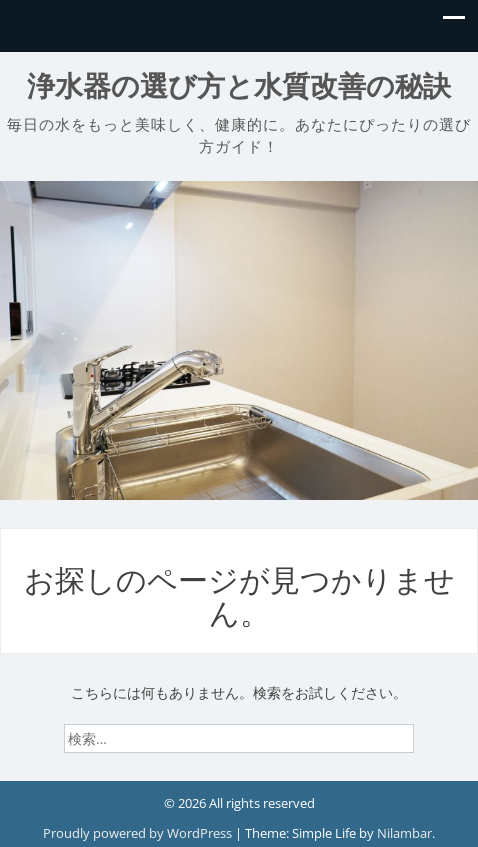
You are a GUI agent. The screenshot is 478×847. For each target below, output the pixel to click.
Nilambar (404, 833)
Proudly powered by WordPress (139, 833)
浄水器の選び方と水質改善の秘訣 (239, 86)
